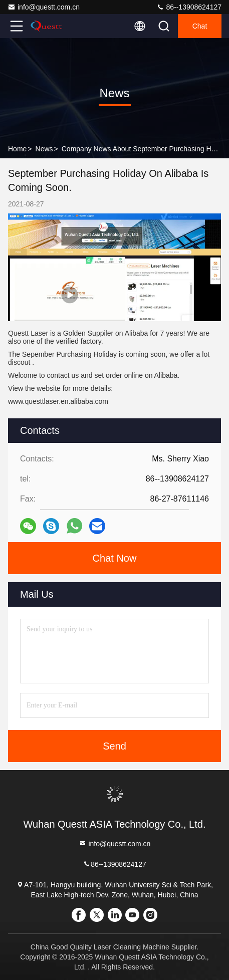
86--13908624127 (189, 7)
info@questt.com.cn (44, 7)
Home (17, 149)
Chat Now (115, 558)
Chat (200, 26)
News (44, 149)
